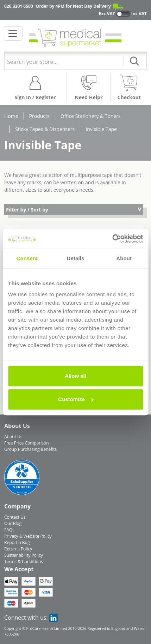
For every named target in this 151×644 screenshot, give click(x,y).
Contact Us (15, 517)
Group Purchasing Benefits (30, 449)
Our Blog (13, 523)
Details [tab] (76, 258)
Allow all (75, 376)
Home (11, 116)
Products (39, 116)
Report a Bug (17, 542)
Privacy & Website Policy (28, 536)
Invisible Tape (101, 129)
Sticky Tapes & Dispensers (45, 129)
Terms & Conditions (24, 562)
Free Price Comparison (27, 443)
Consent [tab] (27, 258)
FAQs (9, 530)
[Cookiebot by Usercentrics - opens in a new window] (112, 239)
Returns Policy (18, 549)
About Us (13, 437)
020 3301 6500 (19, 6)
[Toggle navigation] (13, 34)
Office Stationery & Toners (91, 116)
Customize (76, 399)
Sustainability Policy (24, 555)
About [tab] (124, 258)
